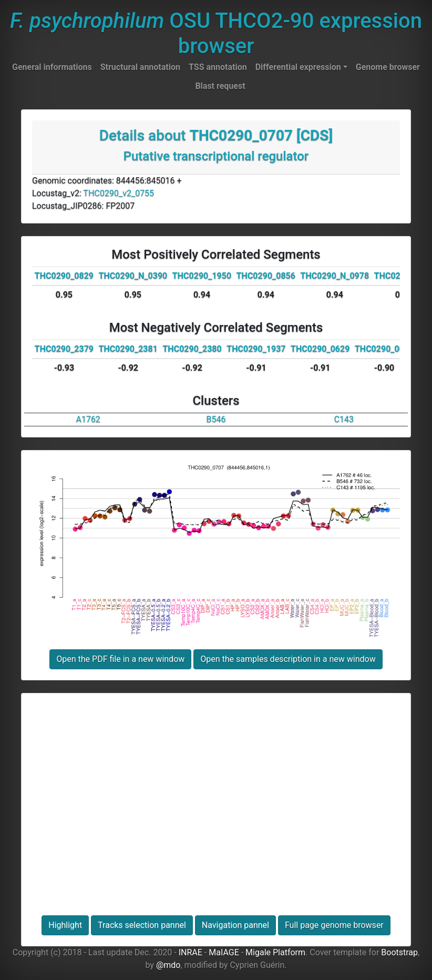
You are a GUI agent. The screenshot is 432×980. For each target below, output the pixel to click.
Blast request (220, 86)
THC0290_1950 (202, 276)
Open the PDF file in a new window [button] (120, 659)
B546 (216, 419)
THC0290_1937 (256, 349)
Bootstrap (399, 952)
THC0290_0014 (384, 349)
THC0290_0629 (320, 349)
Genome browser (388, 67)
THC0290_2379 (64, 349)
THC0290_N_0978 (335, 276)
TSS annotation (218, 67)
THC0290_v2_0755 (119, 193)
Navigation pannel (235, 925)
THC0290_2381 (128, 349)
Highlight (65, 925)
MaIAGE (224, 952)
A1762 (88, 419)
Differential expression (298, 67)
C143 (344, 419)
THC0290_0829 (64, 276)
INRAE (191, 952)
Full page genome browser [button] (334, 925)
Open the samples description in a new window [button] (288, 659)
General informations (52, 67)
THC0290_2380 (192, 349)
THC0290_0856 (266, 276)
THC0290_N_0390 (133, 276)
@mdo (168, 965)
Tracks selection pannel (142, 925)
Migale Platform (275, 952)
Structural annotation (140, 67)
